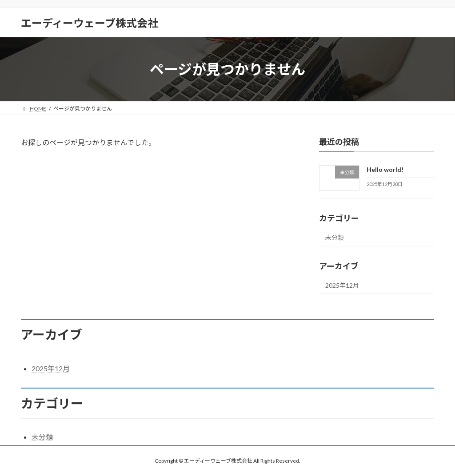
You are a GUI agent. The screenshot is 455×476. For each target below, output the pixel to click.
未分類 (335, 237)
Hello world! (385, 169)
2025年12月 (342, 285)
